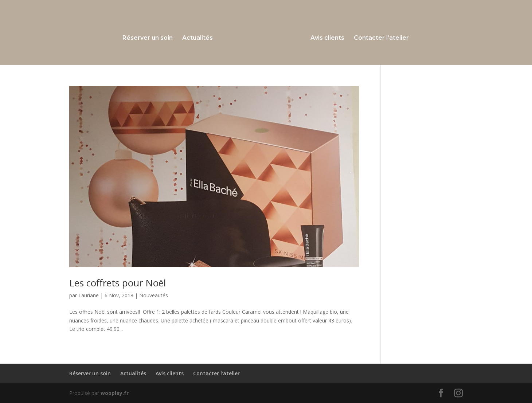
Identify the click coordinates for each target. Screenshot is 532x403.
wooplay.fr (115, 393)
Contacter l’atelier (381, 38)
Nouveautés (154, 295)
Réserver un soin (148, 38)
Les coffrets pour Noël (118, 283)
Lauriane (89, 295)
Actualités (197, 38)
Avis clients (327, 38)
